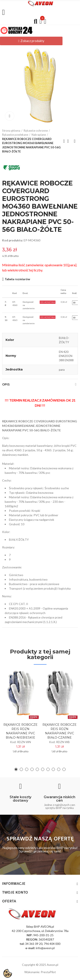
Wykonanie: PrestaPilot (40, 972)
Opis (6, 384)
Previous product (64, 141)
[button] (31, 41)
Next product (75, 141)
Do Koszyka (48, 302)
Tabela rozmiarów (17, 279)
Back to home (69, 141)
